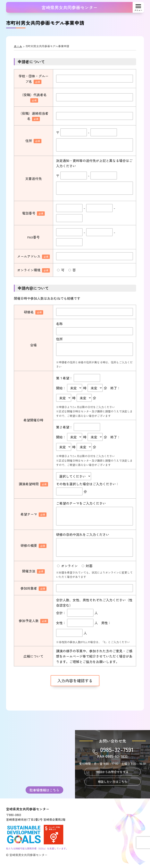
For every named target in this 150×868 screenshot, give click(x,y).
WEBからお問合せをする (112, 772)
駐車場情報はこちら (44, 790)
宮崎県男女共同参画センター (70, 7)
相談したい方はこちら (112, 782)
